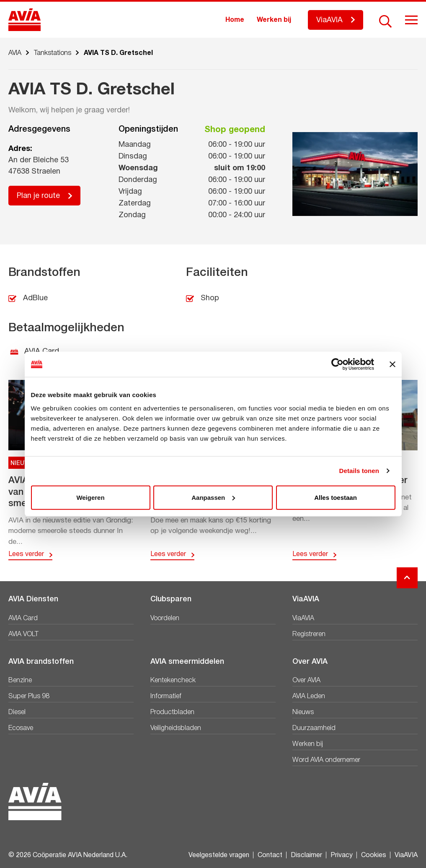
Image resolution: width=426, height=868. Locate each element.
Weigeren (90, 497)
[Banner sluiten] (392, 364)
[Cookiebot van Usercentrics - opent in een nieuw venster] (337, 364)
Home (235, 20)
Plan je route (38, 196)
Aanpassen (213, 497)
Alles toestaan (336, 497)
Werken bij (274, 20)
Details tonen (359, 471)
